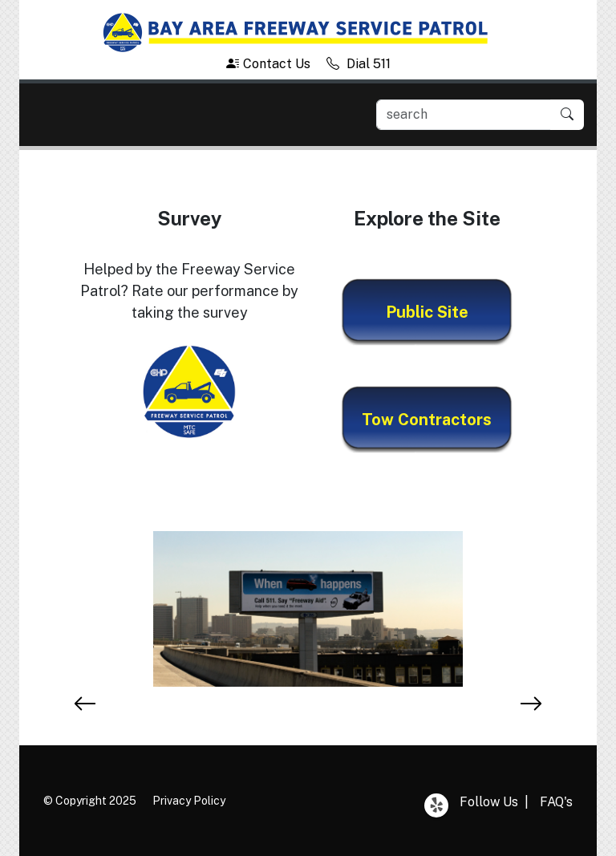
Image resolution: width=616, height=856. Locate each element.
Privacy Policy (189, 801)
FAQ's (556, 802)
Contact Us (268, 64)
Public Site (427, 312)
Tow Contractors (427, 420)
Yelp (436, 805)
